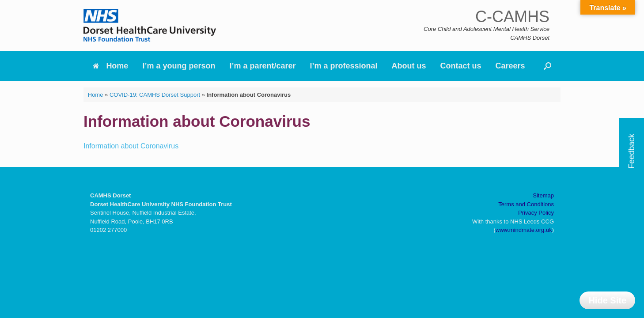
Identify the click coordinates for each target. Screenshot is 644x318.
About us (409, 66)
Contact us (461, 66)
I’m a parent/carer (262, 66)
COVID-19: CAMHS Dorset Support (155, 95)
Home (110, 66)
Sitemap (543, 195)
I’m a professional (344, 66)
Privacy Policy (536, 213)
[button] (547, 66)
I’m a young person (179, 66)
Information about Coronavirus (131, 146)
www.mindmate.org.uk (524, 230)
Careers (510, 66)
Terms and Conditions (526, 204)
